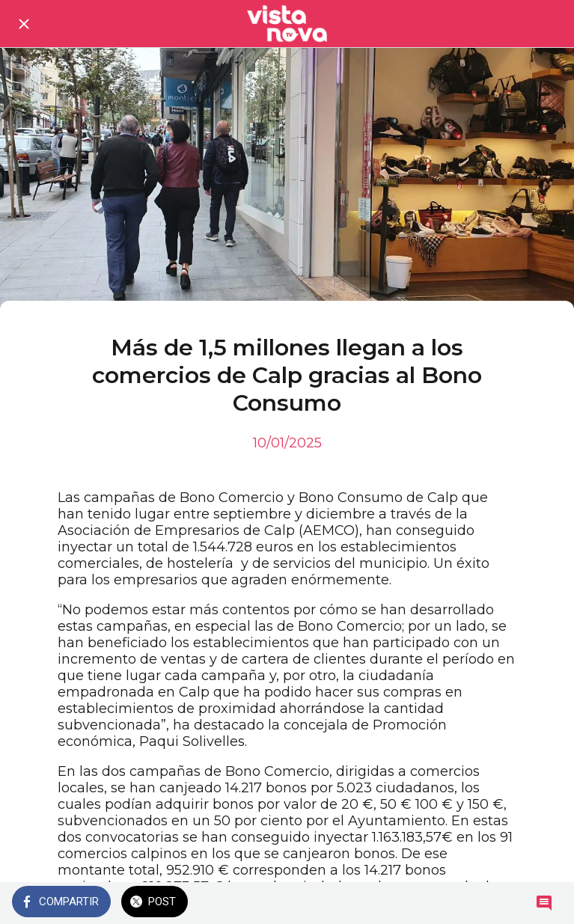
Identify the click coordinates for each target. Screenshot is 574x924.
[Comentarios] (544, 903)
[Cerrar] (24, 24)
